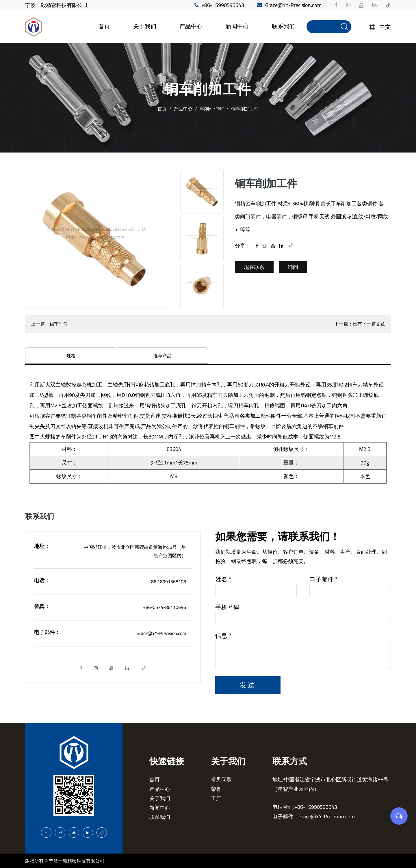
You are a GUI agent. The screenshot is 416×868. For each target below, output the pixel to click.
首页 (104, 26)
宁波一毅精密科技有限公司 (56, 5)
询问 (293, 267)
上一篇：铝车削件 (49, 324)
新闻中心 (237, 26)
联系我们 (283, 26)
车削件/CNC (212, 109)
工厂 (216, 798)
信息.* (223, 636)
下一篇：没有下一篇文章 (360, 324)
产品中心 (191, 26)
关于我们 (145, 26)
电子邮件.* (324, 579)
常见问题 (221, 779)
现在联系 (254, 267)
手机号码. (228, 607)
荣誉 (216, 789)
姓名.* (223, 579)
